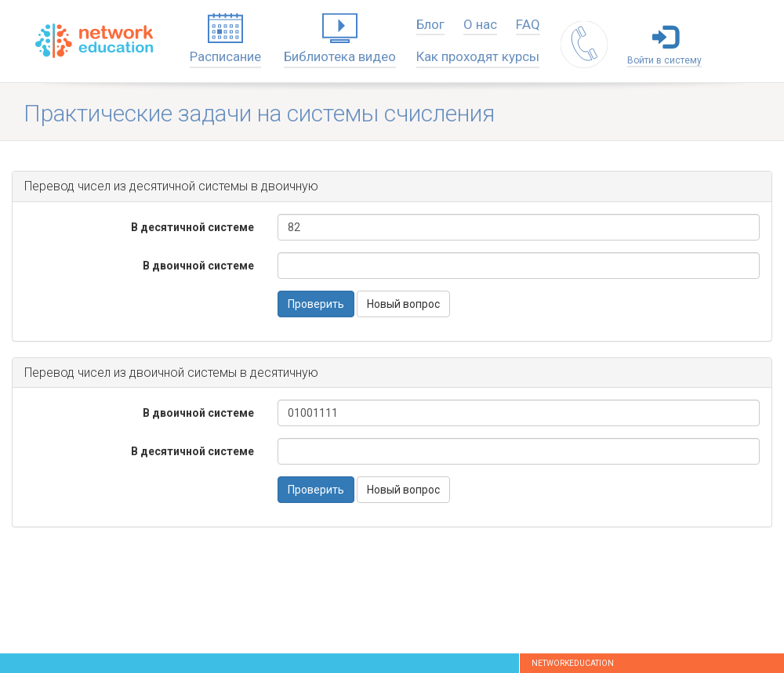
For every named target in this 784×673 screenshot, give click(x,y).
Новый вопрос (403, 304)
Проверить (316, 304)
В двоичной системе (198, 266)
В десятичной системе (192, 227)
